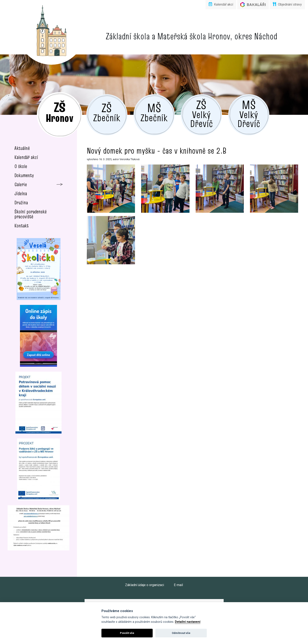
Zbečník (107, 112)
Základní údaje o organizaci (145, 585)
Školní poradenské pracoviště (31, 214)
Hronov (59, 112)
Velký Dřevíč (201, 113)
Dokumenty (24, 175)
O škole (21, 166)
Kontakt (22, 226)
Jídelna (21, 193)
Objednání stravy (287, 4)
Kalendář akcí (221, 4)
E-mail (178, 585)
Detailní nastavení (188, 622)
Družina (21, 203)
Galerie (21, 184)
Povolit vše (127, 633)
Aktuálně (22, 148)
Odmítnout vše (181, 633)
